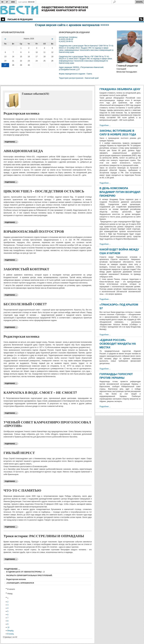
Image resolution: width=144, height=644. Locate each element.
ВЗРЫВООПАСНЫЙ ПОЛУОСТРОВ (34, 231)
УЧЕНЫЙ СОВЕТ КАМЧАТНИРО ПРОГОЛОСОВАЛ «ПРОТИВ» (47, 424)
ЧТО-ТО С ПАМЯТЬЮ (22, 490)
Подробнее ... (11, 142)
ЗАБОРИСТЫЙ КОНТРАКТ (26, 269)
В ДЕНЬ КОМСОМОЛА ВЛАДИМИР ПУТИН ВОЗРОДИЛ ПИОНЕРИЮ (120, 192)
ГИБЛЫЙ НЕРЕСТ (19, 453)
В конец (11, 634)
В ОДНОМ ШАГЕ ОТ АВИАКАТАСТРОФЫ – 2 (25, 572)
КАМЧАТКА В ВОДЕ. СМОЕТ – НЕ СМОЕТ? (40, 393)
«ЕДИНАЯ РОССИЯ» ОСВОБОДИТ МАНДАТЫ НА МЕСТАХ (118, 344)
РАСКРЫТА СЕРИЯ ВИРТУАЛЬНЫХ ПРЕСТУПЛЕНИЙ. (29, 576)
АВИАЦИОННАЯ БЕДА (23, 151)
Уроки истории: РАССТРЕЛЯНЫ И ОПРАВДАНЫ (44, 536)
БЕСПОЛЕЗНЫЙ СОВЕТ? (25, 304)
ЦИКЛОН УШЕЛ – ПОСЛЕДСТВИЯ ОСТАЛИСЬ (44, 191)
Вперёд (10, 631)
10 (8, 627)
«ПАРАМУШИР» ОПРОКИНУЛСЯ (20, 583)
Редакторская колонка (21, 113)
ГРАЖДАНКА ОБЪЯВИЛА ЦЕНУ (120, 89)
